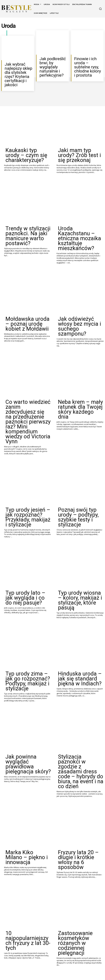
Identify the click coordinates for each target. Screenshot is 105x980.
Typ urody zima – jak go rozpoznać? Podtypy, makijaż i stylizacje (24, 584)
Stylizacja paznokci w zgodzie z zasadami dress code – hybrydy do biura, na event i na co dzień (79, 659)
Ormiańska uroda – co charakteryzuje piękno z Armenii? (76, 948)
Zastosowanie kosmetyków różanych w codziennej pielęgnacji (80, 802)
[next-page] (32, 971)
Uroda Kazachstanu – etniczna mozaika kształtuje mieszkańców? (80, 213)
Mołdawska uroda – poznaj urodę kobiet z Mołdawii (27, 286)
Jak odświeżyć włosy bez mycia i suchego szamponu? (80, 286)
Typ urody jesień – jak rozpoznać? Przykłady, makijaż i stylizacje (23, 441)
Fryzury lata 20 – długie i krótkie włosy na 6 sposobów (77, 731)
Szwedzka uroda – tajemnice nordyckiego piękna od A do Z (28, 948)
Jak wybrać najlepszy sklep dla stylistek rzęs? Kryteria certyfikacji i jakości (18, 70)
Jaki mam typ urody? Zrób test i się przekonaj (78, 141)
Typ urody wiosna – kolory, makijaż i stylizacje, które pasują (79, 513)
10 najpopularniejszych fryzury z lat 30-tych (24, 800)
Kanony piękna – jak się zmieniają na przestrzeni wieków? (80, 875)
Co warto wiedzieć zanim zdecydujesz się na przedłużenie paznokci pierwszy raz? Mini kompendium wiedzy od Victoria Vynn (25, 363)
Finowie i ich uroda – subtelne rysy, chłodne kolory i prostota (87, 63)
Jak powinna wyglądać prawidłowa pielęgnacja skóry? (24, 657)
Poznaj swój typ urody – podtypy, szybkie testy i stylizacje (77, 441)
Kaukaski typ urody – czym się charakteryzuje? (26, 141)
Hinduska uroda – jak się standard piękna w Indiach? (79, 583)
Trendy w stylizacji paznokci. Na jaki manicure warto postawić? (28, 213)
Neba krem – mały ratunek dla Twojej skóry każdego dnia (79, 358)
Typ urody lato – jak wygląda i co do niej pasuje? (28, 512)
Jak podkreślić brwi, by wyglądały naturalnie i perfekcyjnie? (53, 63)
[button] (100, 9)
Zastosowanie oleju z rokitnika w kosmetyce (23, 873)
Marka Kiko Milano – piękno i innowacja (28, 729)
